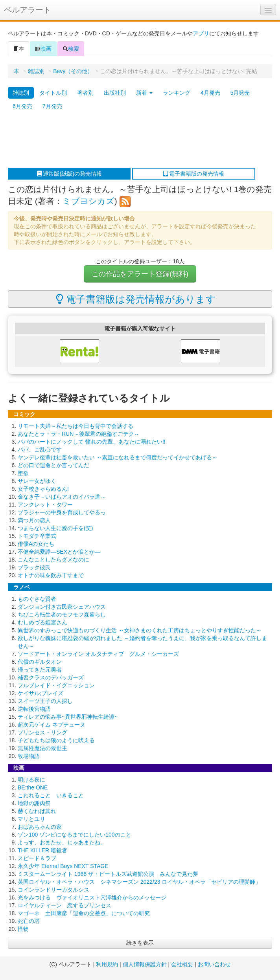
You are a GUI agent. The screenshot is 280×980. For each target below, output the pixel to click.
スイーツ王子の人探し (45, 701)
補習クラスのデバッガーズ (51, 677)
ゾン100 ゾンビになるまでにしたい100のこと (75, 835)
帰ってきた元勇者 (40, 670)
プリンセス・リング (42, 732)
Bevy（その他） (73, 71)
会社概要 (182, 964)
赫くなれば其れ (37, 811)
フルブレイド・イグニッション (56, 685)
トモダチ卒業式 (37, 536)
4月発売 (210, 93)
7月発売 (52, 106)
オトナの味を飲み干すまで (51, 575)
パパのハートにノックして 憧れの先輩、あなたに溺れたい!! (92, 442)
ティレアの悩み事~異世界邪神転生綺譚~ (68, 717)
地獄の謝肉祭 (34, 803)
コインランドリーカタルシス (53, 890)
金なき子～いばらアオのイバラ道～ (62, 497)
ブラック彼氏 (34, 567)
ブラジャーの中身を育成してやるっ (62, 512)
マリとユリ (31, 819)
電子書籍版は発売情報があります (136, 299)
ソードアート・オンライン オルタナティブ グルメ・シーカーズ (98, 654)
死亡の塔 (29, 921)
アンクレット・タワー (45, 505)
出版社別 (115, 93)
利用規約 (107, 964)
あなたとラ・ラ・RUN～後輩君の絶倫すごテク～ (79, 434)
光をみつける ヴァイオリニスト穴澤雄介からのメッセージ (92, 897)
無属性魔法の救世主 (42, 748)
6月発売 (22, 106)
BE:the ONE (33, 787)
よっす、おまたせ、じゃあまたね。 (62, 842)
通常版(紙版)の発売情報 (69, 174)
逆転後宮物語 (34, 709)
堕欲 (23, 473)
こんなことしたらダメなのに (53, 560)
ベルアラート (28, 10)
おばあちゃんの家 (40, 827)
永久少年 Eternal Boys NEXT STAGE (63, 866)
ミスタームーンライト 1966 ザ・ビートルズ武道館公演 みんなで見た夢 (108, 874)
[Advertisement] (136, 140)
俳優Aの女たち (36, 544)
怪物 (23, 929)
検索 (71, 49)
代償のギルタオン (40, 662)
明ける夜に (31, 780)
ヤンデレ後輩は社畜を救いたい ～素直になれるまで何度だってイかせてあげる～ (118, 457)
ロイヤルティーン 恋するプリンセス (64, 905)
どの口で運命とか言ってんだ (53, 465)
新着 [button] (144, 93)
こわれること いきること (51, 795)
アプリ (201, 33)
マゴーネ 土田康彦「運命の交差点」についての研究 (84, 913)
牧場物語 (29, 756)
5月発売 (240, 93)
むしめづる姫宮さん (42, 622)
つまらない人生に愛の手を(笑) (55, 528)
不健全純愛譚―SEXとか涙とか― (59, 552)
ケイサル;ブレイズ (41, 693)
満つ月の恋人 (34, 520)
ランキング (177, 93)
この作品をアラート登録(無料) (140, 274)
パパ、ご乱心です (40, 450)
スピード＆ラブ (37, 858)
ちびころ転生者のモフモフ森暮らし (62, 615)
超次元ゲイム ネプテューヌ (52, 725)
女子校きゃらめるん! (43, 489)
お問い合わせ (214, 964)
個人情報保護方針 (145, 964)
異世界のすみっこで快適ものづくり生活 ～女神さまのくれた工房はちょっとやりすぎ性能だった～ (140, 630)
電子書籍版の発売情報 (194, 174)
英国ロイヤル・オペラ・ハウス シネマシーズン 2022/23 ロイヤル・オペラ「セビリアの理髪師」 (139, 882)
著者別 (85, 93)
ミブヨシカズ (88, 201)
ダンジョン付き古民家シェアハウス (62, 607)
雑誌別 (36, 71)
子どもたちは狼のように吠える (56, 740)
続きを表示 (140, 943)
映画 (43, 49)
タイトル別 (53, 93)
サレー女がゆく (37, 481)
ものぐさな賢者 (37, 599)
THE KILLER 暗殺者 (42, 850)
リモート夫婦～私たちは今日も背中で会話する (76, 426)
